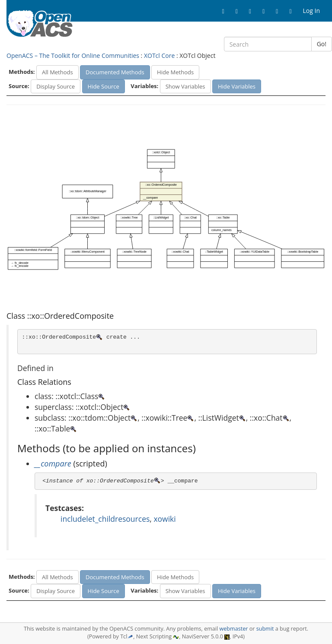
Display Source (56, 86)
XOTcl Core (159, 56)
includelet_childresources (105, 519)
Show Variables (185, 86)
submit (265, 629)
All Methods (57, 72)
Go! (322, 44)
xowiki (164, 519)
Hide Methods (175, 72)
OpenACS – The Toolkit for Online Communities (73, 56)
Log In (311, 11)
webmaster (233, 629)
